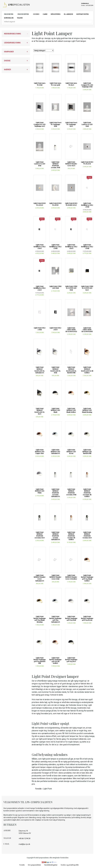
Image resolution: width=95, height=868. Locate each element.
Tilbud (20, 18)
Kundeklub (9, 18)
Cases (45, 14)
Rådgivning (56, 14)
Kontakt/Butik (83, 14)
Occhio (36, 14)
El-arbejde (68, 14)
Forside (38, 789)
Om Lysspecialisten (34, 865)
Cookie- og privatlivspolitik (70, 865)
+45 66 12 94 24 (25, 838)
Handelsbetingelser (51, 865)
